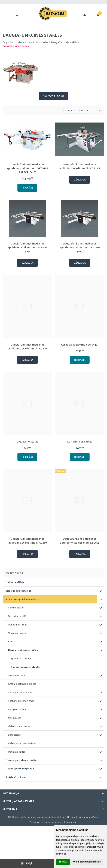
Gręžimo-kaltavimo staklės (22, 684)
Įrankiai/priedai (16, 752)
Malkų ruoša (15, 718)
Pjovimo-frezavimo (21, 658)
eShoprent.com (70, 822)
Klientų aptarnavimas (18, 801)
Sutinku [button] (63, 862)
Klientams (10, 809)
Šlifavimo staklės (17, 633)
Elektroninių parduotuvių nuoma (45, 822)
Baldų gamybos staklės (18, 591)
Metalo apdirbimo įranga (20, 769)
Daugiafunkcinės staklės (23, 650)
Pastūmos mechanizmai (21, 701)
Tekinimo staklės (17, 675)
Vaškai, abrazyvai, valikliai (22, 743)
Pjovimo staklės (16, 608)
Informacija (11, 793)
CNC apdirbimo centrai (20, 692)
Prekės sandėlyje (15, 582)
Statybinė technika (16, 777)
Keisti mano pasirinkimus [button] (87, 862)
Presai (12, 641)
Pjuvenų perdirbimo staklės (21, 760)
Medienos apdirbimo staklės (22, 599)
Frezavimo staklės (18, 616)
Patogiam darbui (17, 709)
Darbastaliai (15, 735)
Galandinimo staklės (19, 726)
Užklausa (80, 180)
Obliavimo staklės (18, 625)
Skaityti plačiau (53, 96)
